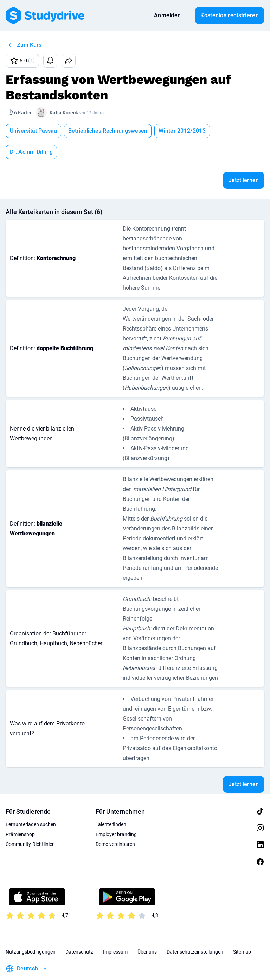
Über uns (147, 931)
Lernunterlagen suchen (31, 803)
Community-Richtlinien (30, 823)
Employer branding (116, 813)
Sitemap (242, 931)
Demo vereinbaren (115, 823)
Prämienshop (20, 813)
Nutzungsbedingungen (31, 931)
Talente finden (111, 803)
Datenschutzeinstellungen (195, 931)
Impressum (115, 931)
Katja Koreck (64, 113)
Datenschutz (79, 931)
